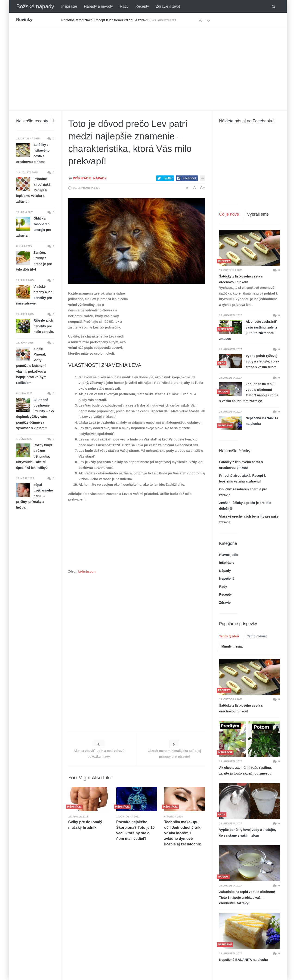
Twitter (168, 178)
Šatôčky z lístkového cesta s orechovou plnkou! (241, 279)
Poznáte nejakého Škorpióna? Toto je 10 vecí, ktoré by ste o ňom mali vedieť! (136, 830)
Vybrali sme (258, 214)
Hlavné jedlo (229, 555)
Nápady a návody (98, 6)
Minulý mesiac (233, 646)
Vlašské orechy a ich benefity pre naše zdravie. (34, 295)
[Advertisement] (148, 62)
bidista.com (87, 571)
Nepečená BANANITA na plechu (262, 421)
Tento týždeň (229, 636)
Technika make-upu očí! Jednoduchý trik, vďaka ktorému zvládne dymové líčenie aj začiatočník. (183, 833)
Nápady (100, 178)
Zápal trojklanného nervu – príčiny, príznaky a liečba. (35, 496)
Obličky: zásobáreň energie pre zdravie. (34, 227)
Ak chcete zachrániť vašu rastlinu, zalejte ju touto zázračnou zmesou (248, 330)
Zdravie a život (168, 6)
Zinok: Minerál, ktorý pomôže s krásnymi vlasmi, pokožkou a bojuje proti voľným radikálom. (31, 366)
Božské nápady (35, 6)
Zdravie (225, 603)
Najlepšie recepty (32, 121)
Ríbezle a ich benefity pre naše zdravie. (44, 326)
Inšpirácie (69, 6)
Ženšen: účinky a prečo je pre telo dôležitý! (34, 261)
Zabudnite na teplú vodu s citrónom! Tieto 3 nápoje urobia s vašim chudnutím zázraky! (249, 392)
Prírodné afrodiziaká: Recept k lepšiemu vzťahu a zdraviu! (106, 20)
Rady (124, 6)
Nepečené (227, 579)
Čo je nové (229, 214)
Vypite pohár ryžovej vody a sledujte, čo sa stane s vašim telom (263, 361)
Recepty (142, 6)
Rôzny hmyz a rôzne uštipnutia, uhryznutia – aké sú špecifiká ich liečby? (34, 456)
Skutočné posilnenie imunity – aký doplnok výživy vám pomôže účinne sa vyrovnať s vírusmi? (35, 414)
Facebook (190, 178)
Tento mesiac (257, 636)
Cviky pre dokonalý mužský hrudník (85, 825)
